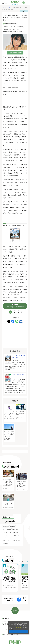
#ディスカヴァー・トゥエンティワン (12, 541)
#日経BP (5, 538)
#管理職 (5, 544)
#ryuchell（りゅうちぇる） (9, 27)
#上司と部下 (16, 532)
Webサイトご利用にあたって (11, 634)
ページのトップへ (15, 611)
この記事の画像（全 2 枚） (16, 53)
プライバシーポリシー (17, 627)
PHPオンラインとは (9, 619)
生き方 (24, 11)
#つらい (22, 29)
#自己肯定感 (20, 27)
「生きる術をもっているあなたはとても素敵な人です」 (15, 306)
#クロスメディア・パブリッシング (11, 535)
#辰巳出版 (16, 529)
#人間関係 (6, 29)
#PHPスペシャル (7, 532)
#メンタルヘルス (14, 29)
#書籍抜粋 (5, 526)
